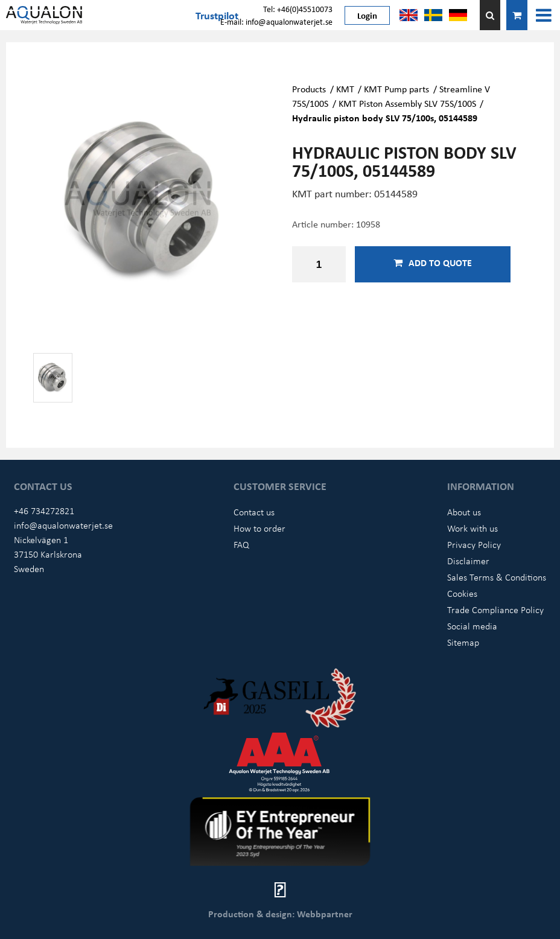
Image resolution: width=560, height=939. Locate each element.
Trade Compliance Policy (495, 610)
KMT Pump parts (396, 89)
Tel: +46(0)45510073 (298, 9)
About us (464, 512)
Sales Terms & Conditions (497, 577)
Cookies (462, 593)
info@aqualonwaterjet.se (63, 525)
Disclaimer (468, 561)
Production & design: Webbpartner (280, 914)
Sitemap (463, 642)
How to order (259, 528)
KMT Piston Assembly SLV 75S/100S (407, 103)
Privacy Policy (474, 544)
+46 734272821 (44, 511)
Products (309, 89)
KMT (345, 89)
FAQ (241, 544)
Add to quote (433, 263)
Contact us (254, 512)
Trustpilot (217, 15)
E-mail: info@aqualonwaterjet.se (276, 21)
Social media (472, 626)
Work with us (472, 528)
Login (367, 15)
